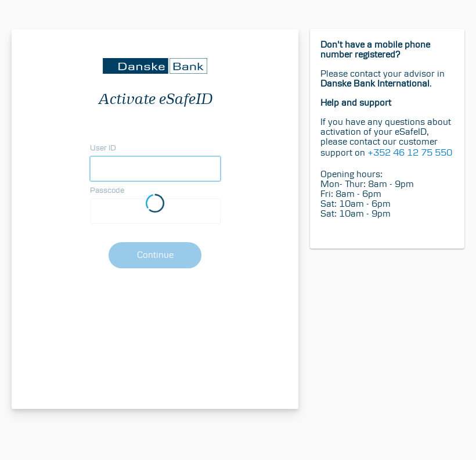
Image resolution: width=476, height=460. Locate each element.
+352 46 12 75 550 (410, 152)
